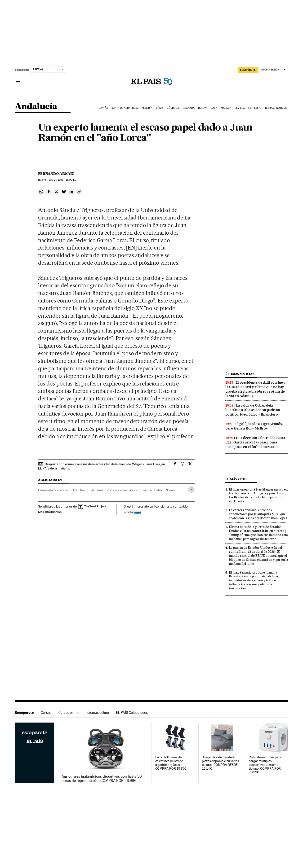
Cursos (46, 712)
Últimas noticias (276, 108)
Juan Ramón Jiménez (88, 490)
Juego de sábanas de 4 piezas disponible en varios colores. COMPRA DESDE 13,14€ (220, 763)
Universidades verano (53, 490)
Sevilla (240, 108)
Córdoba (173, 108)
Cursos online (69, 712)
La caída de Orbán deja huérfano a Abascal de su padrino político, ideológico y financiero (253, 410)
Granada (189, 108)
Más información (51, 512)
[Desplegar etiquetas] (191, 489)
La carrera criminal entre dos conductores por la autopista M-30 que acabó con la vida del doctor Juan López (258, 514)
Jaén (214, 108)
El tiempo (255, 108)
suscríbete (248, 70)
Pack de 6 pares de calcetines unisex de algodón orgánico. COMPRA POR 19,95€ (171, 763)
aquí (138, 512)
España (103, 108)
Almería (147, 108)
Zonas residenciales (121, 490)
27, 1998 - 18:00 (63, 180)
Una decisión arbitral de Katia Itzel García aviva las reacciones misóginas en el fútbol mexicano (255, 442)
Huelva (203, 108)
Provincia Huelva (150, 490)
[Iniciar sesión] (274, 70)
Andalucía (36, 107)
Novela (170, 490)
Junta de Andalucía (125, 108)
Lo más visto (236, 479)
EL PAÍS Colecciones (132, 712)
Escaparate (24, 712)
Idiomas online (98, 712)
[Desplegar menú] (19, 82)
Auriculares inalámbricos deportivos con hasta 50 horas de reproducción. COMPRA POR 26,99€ (102, 779)
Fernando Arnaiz (56, 174)
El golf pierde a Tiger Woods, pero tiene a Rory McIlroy (254, 426)
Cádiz (160, 108)
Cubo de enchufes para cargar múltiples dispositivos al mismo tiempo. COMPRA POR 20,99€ (265, 765)
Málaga (226, 108)
